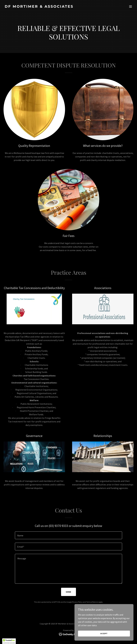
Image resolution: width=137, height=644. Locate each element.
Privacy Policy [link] (77, 602)
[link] (39, 7)
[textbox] (68, 535)
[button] (131, 6)
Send (68, 592)
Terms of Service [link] (92, 602)
